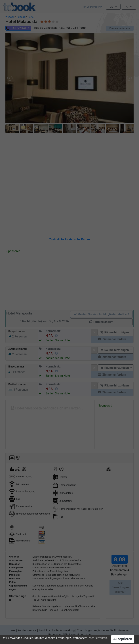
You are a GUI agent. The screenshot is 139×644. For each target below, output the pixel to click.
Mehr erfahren (98, 638)
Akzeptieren (123, 639)
